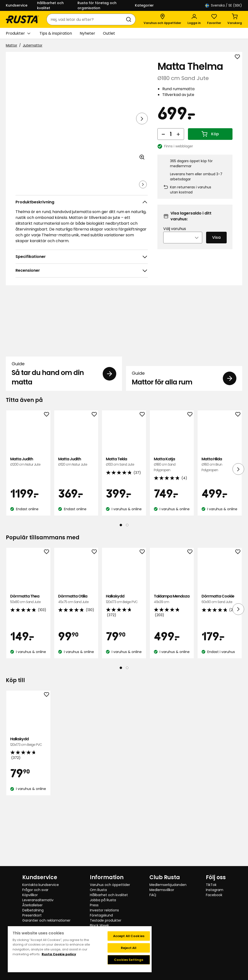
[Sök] (130, 19)
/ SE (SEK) (224, 5)
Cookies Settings (129, 960)
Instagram (215, 890)
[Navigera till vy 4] (97, 191)
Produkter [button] (18, 33)
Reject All (129, 948)
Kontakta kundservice (41, 885)
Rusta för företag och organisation (97, 5)
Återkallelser (32, 905)
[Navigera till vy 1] (25, 191)
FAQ (153, 895)
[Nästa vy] (142, 119)
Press (94, 905)
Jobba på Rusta (103, 900)
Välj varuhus (175, 235)
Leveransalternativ (38, 900)
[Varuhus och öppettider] (162, 19)
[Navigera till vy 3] (73, 191)
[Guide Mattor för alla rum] (184, 380)
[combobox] (86, 19)
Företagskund (101, 915)
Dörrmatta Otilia (76, 664)
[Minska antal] (163, 141)
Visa (216, 244)
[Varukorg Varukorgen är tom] (235, 19)
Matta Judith (28, 526)
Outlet (109, 33)
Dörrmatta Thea (28, 664)
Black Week (99, 925)
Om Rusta (98, 890)
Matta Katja (172, 529)
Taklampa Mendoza (172, 664)
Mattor (12, 45)
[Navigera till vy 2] (49, 191)
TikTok (211, 885)
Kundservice (17, 5)
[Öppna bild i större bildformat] (142, 171)
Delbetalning (33, 910)
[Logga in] (194, 19)
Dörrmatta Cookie (220, 664)
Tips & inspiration (56, 33)
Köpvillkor (30, 895)
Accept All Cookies (129, 936)
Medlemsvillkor (162, 890)
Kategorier (144, 5)
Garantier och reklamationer (46, 920)
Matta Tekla (124, 526)
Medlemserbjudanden (168, 885)
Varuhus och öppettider (110, 885)
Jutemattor (33, 45)
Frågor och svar (35, 890)
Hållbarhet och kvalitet (50, 5)
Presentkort (32, 915)
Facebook (214, 895)
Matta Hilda (220, 529)
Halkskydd (124, 664)
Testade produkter (106, 920)
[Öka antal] (178, 141)
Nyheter (87, 33)
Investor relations (104, 910)
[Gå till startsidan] (22, 19)
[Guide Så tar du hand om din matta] (64, 380)
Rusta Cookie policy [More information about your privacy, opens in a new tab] (59, 954)
